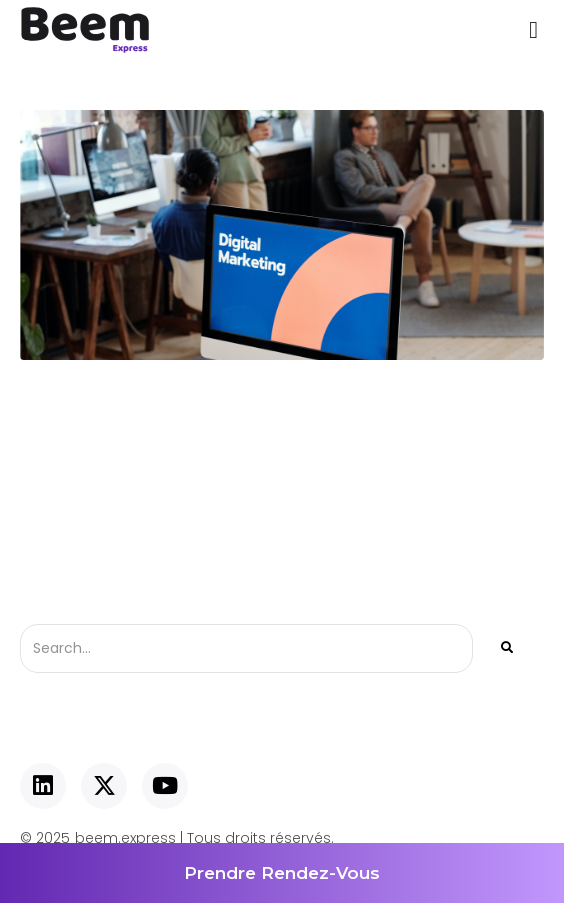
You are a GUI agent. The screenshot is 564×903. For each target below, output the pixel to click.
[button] (533, 30)
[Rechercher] (506, 648)
